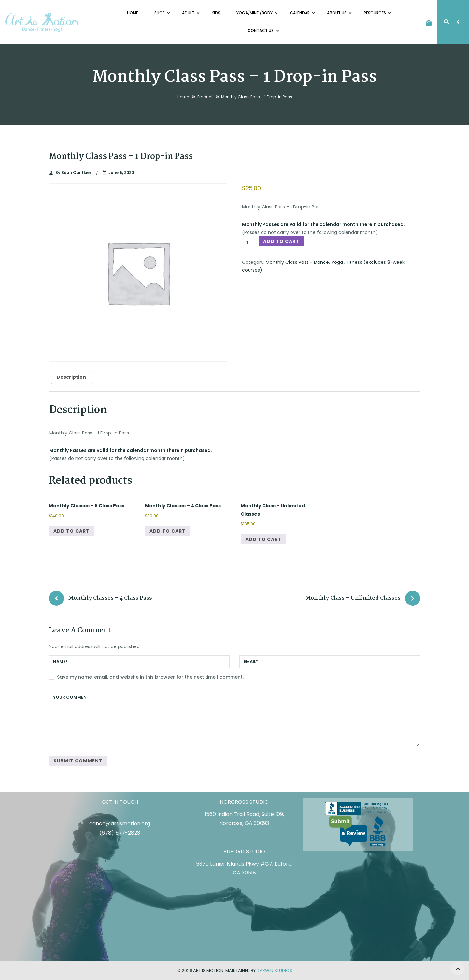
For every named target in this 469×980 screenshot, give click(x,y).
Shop (160, 13)
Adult (189, 13)
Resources (375, 13)
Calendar (300, 13)
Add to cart (281, 241)
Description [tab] (71, 377)
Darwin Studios (274, 970)
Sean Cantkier (73, 173)
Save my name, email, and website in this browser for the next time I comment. (150, 677)
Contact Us (261, 30)
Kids (216, 13)
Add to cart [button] (71, 531)
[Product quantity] (250, 243)
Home (133, 13)
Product (205, 97)
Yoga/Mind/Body (255, 13)
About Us (337, 13)
